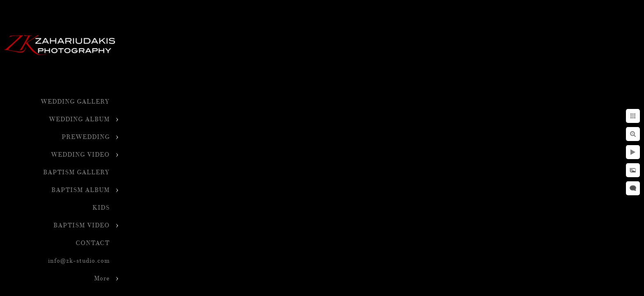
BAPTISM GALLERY (76, 172)
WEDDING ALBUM (79, 119)
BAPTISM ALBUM (80, 190)
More (102, 279)
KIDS (101, 208)
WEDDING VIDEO (80, 155)
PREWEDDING (86, 137)
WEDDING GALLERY (75, 102)
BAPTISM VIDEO (82, 225)
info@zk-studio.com (79, 261)
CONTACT (93, 243)
